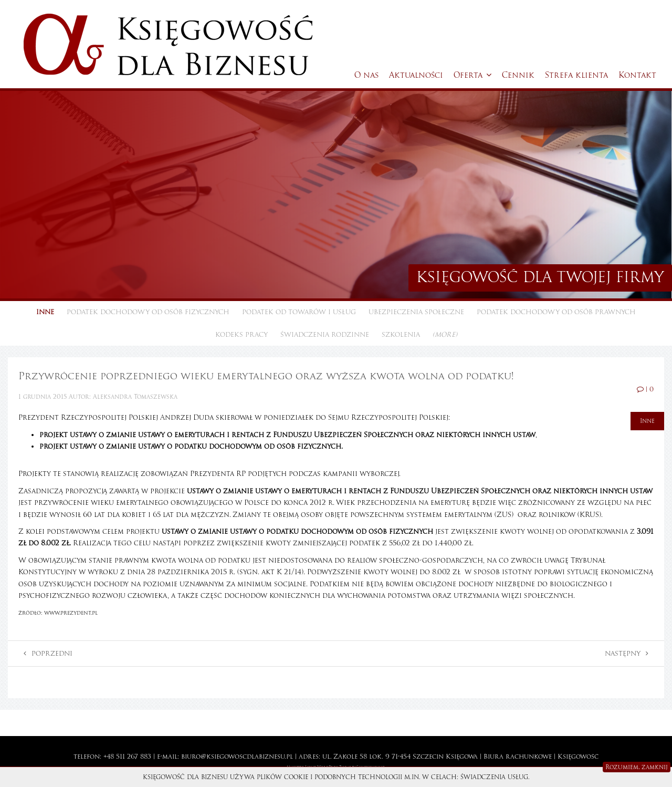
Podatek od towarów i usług (299, 312)
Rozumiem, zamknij (637, 767)
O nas (366, 75)
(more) (445, 335)
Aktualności (416, 75)
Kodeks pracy (241, 335)
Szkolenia (401, 335)
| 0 (645, 389)
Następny (627, 654)
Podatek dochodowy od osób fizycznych (148, 312)
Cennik (518, 75)
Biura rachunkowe (518, 757)
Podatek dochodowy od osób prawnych (556, 312)
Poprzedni (48, 654)
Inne (45, 312)
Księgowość (578, 757)
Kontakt (637, 75)
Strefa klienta (576, 75)
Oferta (472, 75)
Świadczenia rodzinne (325, 335)
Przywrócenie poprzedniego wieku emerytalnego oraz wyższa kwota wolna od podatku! (266, 376)
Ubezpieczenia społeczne (416, 312)
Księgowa (462, 757)
